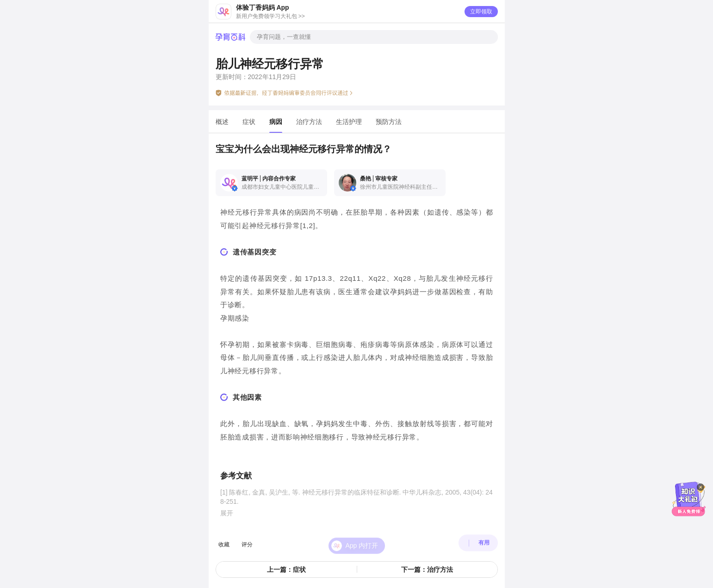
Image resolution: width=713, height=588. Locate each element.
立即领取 (481, 12)
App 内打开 (362, 539)
